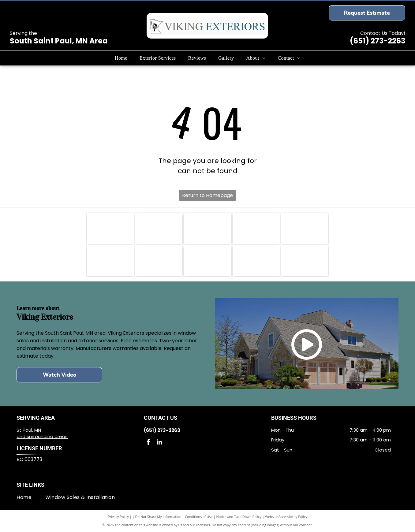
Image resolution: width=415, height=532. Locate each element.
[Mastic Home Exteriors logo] (256, 229)
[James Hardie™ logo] (159, 261)
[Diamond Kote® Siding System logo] (110, 261)
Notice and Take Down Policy (239, 517)
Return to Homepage (207, 195)
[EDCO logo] (256, 261)
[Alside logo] (207, 261)
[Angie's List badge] (110, 229)
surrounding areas (47, 436)
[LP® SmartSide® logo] (305, 229)
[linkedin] (159, 443)
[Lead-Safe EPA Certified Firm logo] (159, 229)
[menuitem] (121, 58)
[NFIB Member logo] (207, 229)
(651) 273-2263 (378, 41)
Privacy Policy (118, 517)
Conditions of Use (199, 517)
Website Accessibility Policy (286, 517)
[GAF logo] (305, 261)
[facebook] (148, 443)
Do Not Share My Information (158, 517)
